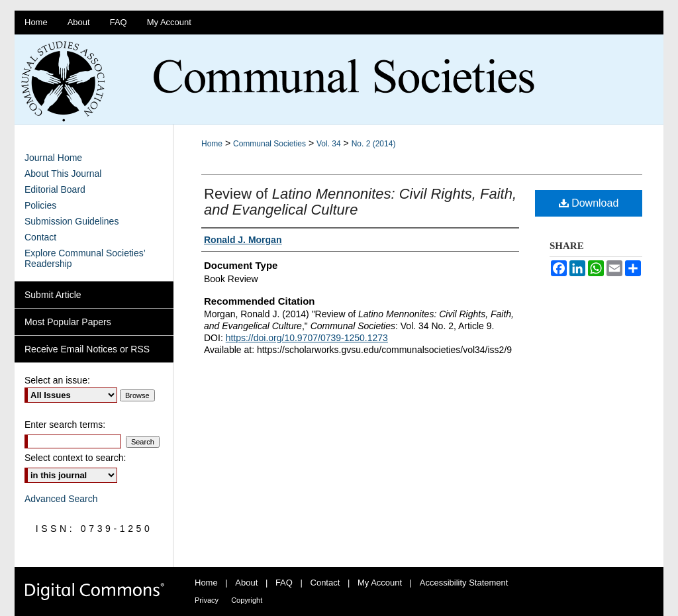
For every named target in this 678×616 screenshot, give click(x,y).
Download (589, 203)
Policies (40, 205)
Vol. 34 (329, 144)
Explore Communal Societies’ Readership (85, 258)
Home (212, 144)
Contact (40, 237)
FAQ (285, 583)
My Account (381, 583)
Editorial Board (55, 189)
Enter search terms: (65, 425)
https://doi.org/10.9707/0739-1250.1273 (307, 338)
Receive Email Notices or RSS (87, 349)
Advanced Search (61, 499)
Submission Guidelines (72, 221)
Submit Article (53, 295)
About (248, 583)
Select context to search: (75, 458)
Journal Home (53, 158)
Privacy (208, 600)
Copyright (247, 600)
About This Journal (63, 174)
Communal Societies (269, 144)
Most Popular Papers (68, 322)
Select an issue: (57, 380)
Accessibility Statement (464, 583)
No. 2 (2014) (374, 144)
